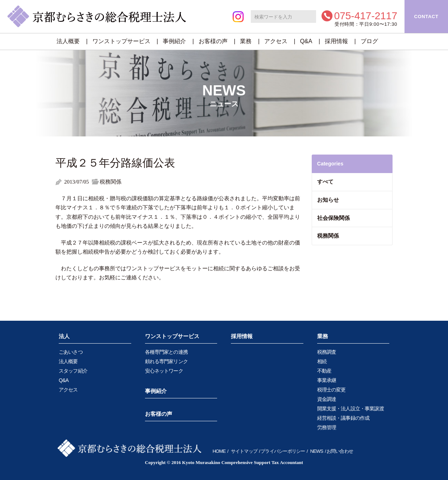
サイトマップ (244, 451)
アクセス (276, 41)
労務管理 (327, 427)
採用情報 (336, 41)
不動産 (324, 371)
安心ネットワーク (164, 371)
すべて (325, 182)
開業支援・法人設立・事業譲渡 (350, 409)
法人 (64, 336)
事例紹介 (174, 41)
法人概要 (68, 41)
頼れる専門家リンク (166, 361)
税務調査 (327, 352)
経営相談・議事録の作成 (343, 418)
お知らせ (328, 200)
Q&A (306, 41)
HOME (219, 451)
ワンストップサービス (121, 41)
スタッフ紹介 (73, 371)
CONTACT (426, 17)
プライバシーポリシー (283, 451)
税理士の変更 (331, 390)
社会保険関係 (333, 218)
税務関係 (328, 236)
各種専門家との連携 (166, 352)
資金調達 (327, 399)
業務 (246, 41)
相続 (322, 361)
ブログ (369, 41)
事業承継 (327, 380)
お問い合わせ (340, 451)
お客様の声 (213, 41)
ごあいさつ (71, 352)
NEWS (317, 451)
